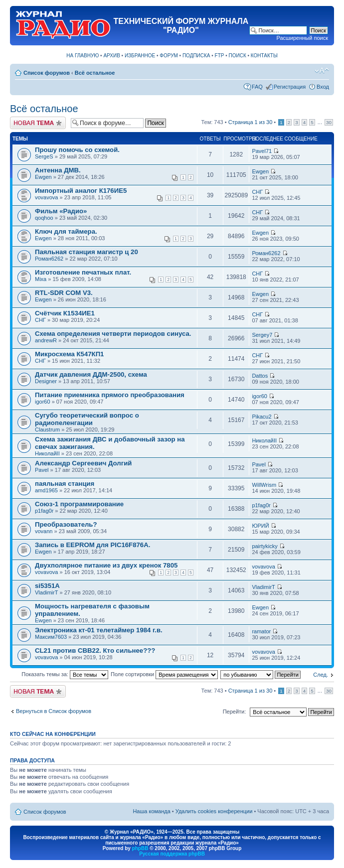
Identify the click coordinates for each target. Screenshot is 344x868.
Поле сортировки (164, 674)
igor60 (43, 402)
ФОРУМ (169, 56)
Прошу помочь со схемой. (77, 150)
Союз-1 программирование (79, 504)
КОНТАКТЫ (264, 56)
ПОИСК (238, 56)
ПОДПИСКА (196, 56)
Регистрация (290, 87)
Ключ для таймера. (66, 231)
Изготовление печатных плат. (83, 272)
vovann (44, 531)
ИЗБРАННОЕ (140, 56)
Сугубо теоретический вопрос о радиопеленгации (87, 419)
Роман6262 (49, 259)
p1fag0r (44, 511)
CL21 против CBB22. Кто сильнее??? (95, 651)
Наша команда (151, 811)
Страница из (251, 122)
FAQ (257, 87)
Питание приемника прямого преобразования (110, 395)
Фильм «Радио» (61, 211)
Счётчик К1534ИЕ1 (65, 313)
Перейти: (235, 712)
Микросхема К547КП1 (69, 354)
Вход (323, 87)
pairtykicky (264, 546)
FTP (220, 56)
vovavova (46, 197)
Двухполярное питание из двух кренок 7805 (106, 565)
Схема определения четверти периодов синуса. (113, 334)
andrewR (46, 340)
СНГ (257, 192)
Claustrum (47, 430)
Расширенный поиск (302, 38)
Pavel (42, 470)
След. (321, 675)
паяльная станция (65, 484)
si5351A (47, 586)
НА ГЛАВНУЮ (83, 56)
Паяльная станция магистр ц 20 (86, 252)
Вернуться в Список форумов (54, 711)
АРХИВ (111, 56)
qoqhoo (44, 218)
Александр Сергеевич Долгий (83, 463)
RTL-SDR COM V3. (64, 293)
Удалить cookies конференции (214, 811)
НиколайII (47, 453)
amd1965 (46, 490)
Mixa (41, 279)
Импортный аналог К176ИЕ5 (81, 191)
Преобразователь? (66, 524)
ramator (261, 631)
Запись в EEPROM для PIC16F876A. (92, 545)
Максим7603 (51, 637)
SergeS (44, 156)
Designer (46, 381)
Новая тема (38, 123)
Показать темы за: (65, 674)
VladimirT (46, 592)
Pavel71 (262, 151)
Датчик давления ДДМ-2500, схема (91, 374)
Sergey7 (262, 335)
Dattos (260, 376)
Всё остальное (95, 73)
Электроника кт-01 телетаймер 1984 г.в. (99, 630)
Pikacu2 (261, 417)
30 (329, 122)
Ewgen (43, 177)
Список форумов (47, 73)
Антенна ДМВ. (58, 170)
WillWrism (264, 485)
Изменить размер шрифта (322, 71)
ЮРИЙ (260, 526)
